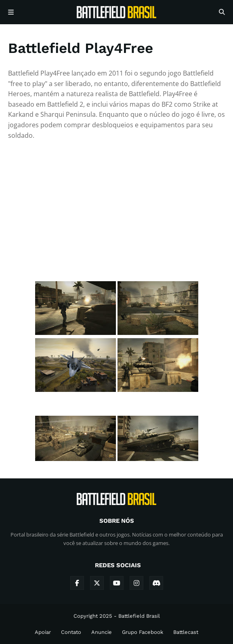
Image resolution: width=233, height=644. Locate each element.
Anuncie (102, 632)
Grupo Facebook (143, 632)
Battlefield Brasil (139, 616)
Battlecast (186, 632)
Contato (71, 632)
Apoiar (43, 632)
